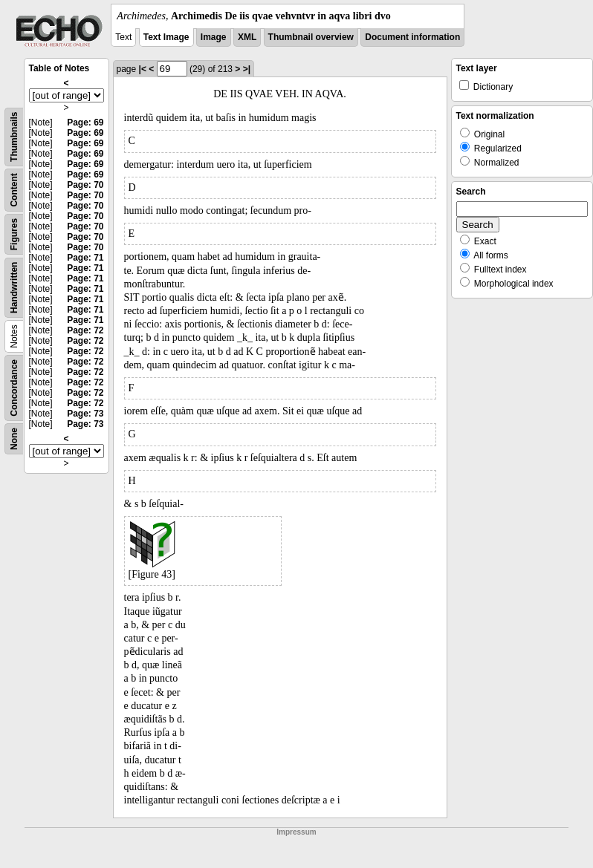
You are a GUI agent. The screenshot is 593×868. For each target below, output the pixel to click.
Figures (14, 234)
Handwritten (14, 288)
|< (143, 69)
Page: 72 (85, 330)
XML (247, 37)
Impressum (296, 832)
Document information (412, 37)
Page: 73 (85, 414)
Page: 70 (85, 185)
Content (14, 190)
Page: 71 (85, 258)
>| (247, 69)
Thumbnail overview (311, 37)
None (14, 439)
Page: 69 (85, 123)
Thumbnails (14, 137)
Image (214, 37)
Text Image (166, 37)
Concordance (14, 388)
